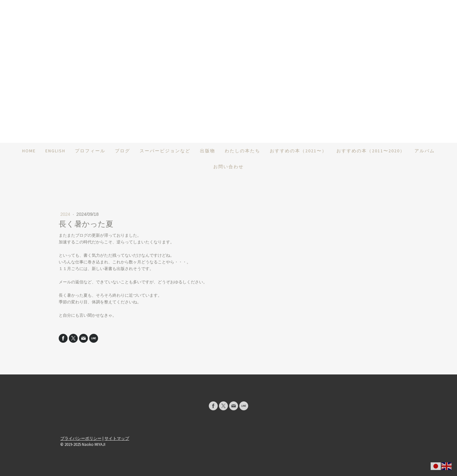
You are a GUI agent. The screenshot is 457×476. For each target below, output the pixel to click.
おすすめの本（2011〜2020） (371, 151)
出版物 (208, 151)
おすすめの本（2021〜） (298, 151)
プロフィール (90, 151)
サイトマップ (117, 438)
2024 (66, 214)
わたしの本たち (242, 151)
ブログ (123, 151)
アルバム (425, 151)
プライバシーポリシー (81, 438)
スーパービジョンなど (165, 151)
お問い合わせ (228, 167)
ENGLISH (55, 151)
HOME (29, 151)
